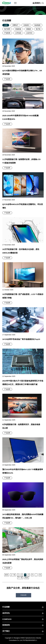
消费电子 (15, 25)
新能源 (29, 29)
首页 (7, 575)
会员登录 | (37, 3)
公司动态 (18, 33)
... (36, 575)
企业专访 (29, 33)
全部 (6, 25)
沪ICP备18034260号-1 (30, 640)
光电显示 (26, 25)
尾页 (27, 578)
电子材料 (7, 29)
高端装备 (18, 29)
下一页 (20, 578)
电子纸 (38, 29)
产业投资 (7, 33)
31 (40, 575)
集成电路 (37, 25)
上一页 (13, 575)
